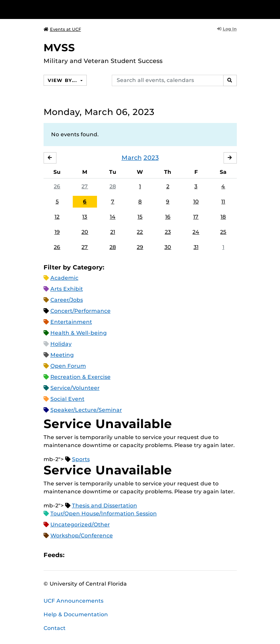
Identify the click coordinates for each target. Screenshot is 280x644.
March (132, 158)
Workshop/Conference (82, 535)
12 (57, 217)
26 (57, 186)
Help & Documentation (76, 614)
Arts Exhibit (67, 289)
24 (196, 232)
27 (85, 186)
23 (168, 232)
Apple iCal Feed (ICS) (74, 555)
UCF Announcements (74, 601)
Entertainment (71, 322)
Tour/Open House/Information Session (104, 513)
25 (223, 232)
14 (113, 217)
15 (140, 217)
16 (168, 217)
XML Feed (113, 555)
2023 (151, 158)
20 (85, 232)
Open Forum (68, 366)
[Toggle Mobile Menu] (272, 9)
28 (113, 186)
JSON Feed (126, 555)
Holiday (61, 344)
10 (196, 202)
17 (196, 217)
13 (85, 217)
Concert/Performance (81, 311)
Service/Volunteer (75, 388)
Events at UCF (62, 29)
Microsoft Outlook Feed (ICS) (87, 555)
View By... (63, 80)
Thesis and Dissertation (105, 505)
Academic (64, 278)
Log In (227, 29)
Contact (55, 628)
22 (140, 232)
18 (223, 217)
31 (196, 247)
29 (140, 247)
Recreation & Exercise (81, 377)
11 (223, 202)
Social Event (67, 399)
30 (168, 247)
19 (57, 232)
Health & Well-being (79, 333)
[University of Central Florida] (58, 9)
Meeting (62, 355)
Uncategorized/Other (80, 524)
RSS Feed (100, 555)
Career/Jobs (67, 300)
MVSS (59, 48)
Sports (81, 459)
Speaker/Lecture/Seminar (86, 410)
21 (113, 232)
